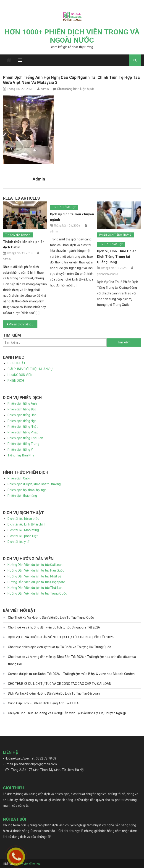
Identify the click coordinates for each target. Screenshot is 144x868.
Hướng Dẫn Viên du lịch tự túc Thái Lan (35, 588)
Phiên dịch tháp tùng (22, 496)
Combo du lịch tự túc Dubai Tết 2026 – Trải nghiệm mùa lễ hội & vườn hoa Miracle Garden (71, 674)
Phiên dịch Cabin (19, 478)
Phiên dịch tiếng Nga (22, 421)
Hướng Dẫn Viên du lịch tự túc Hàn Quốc (36, 570)
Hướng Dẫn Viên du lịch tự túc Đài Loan (35, 565)
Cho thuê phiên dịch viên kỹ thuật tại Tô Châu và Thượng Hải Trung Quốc (59, 647)
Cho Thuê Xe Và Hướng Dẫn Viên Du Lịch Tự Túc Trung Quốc (51, 618)
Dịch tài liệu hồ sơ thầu (23, 519)
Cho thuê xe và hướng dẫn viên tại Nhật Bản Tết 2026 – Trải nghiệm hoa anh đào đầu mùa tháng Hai (72, 660)
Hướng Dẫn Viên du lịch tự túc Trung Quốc (37, 593)
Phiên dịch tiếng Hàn (22, 415)
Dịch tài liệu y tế (18, 542)
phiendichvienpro (107, 274)
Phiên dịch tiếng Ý (20, 450)
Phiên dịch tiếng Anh (22, 404)
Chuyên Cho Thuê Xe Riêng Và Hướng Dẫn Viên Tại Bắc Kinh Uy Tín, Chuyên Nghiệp (67, 713)
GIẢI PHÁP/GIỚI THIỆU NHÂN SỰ (30, 369)
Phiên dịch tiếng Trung (115, 235)
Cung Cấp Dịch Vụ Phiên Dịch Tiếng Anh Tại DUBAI (44, 703)
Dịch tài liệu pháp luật (23, 536)
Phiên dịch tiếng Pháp (23, 432)
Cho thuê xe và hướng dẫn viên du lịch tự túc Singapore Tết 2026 (54, 627)
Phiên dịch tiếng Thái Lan (25, 438)
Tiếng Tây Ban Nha (21, 455)
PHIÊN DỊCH (16, 381)
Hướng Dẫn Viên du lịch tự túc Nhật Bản (35, 576)
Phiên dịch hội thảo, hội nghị (27, 490)
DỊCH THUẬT (17, 363)
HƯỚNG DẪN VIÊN (20, 375)
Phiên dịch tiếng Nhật (23, 427)
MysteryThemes (30, 864)
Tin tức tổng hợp (64, 207)
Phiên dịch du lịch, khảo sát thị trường (34, 484)
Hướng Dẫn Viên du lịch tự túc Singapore (36, 582)
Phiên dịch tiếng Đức (22, 409)
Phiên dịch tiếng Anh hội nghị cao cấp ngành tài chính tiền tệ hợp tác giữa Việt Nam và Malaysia (23, 324)
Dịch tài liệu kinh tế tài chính (27, 524)
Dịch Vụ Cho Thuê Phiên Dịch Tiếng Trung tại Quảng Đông (117, 257)
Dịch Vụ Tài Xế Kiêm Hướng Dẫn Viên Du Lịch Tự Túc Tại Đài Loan (54, 693)
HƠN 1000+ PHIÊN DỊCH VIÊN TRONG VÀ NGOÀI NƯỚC (72, 36)
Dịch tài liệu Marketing (23, 530)
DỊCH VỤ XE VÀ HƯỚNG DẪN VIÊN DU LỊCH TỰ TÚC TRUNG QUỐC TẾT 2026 (61, 637)
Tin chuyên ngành (18, 235)
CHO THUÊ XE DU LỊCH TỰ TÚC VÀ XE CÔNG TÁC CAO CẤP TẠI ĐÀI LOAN (60, 684)
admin (45, 89)
